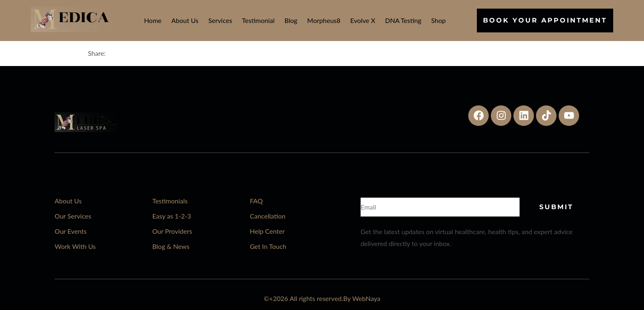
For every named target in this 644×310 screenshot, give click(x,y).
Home (153, 20)
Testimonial (258, 20)
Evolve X (363, 20)
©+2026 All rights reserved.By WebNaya (322, 298)
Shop (439, 20)
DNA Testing (403, 20)
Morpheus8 (324, 20)
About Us (185, 20)
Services (220, 20)
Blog (291, 20)
